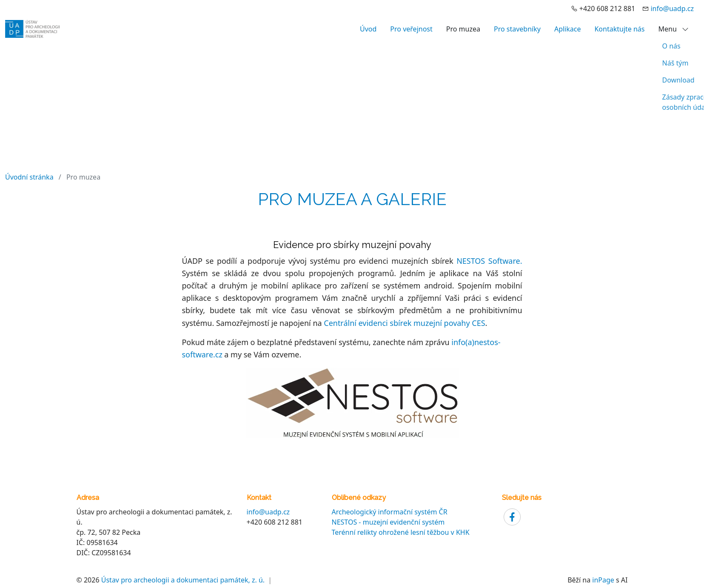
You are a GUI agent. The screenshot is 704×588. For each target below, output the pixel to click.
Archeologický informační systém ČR (390, 512)
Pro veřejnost (411, 29)
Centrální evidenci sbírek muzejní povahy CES (404, 323)
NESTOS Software (488, 261)
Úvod (368, 29)
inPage (603, 580)
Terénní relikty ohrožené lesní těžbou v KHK (401, 532)
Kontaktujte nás (619, 29)
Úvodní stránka (29, 177)
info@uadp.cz (672, 9)
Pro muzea (463, 29)
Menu (674, 29)
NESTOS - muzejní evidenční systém (388, 522)
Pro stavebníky (517, 29)
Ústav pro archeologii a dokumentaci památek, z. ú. (183, 580)
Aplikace (568, 29)
